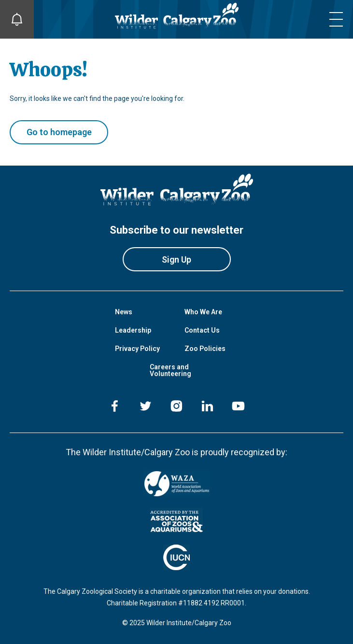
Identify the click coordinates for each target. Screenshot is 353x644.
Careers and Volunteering (170, 370)
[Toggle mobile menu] (336, 19)
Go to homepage (59, 132)
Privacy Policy (137, 349)
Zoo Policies (205, 349)
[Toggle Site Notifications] (17, 19)
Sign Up (176, 259)
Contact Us (202, 330)
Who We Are (203, 312)
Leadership (133, 330)
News (124, 312)
